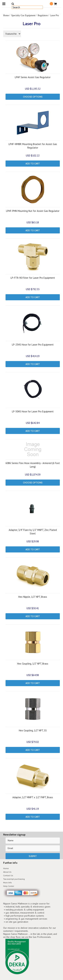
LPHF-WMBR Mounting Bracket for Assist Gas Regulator (33, 146)
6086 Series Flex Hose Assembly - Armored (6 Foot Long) (33, 465)
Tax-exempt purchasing (14, 879)
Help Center (9, 886)
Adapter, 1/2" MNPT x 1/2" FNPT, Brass (33, 797)
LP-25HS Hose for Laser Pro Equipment (33, 345)
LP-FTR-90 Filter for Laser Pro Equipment (33, 278)
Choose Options (33, 97)
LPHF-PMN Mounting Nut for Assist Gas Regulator (33, 211)
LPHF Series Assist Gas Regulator (33, 77)
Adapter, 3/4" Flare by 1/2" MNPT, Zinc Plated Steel (33, 532)
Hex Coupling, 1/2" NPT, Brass (33, 664)
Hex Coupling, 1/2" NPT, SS (33, 730)
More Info (7, 883)
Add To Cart (33, 164)
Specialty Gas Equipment (23, 15)
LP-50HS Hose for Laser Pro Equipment (33, 411)
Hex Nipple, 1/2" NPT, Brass (33, 597)
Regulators (43, 15)
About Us (7, 872)
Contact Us (8, 875)
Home (6, 15)
